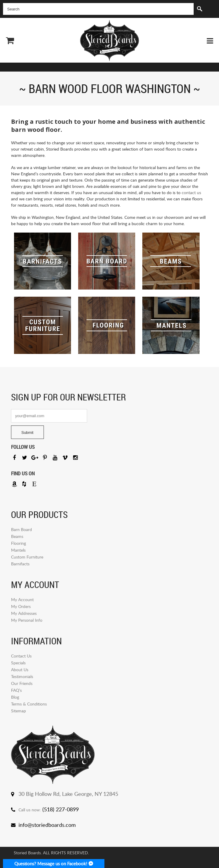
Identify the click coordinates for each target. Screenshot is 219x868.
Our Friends (22, 683)
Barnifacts (20, 564)
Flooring (18, 543)
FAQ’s (16, 690)
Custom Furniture (27, 557)
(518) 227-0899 (61, 809)
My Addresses (24, 613)
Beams (17, 536)
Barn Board (21, 529)
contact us (191, 192)
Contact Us (21, 656)
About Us (20, 670)
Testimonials (22, 676)
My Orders (21, 606)
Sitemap (18, 711)
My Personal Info (27, 620)
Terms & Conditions (29, 704)
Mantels (18, 550)
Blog (15, 697)
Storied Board (110, 41)
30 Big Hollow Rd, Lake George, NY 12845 (68, 794)
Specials (18, 663)
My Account (22, 599)
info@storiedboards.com (47, 825)
